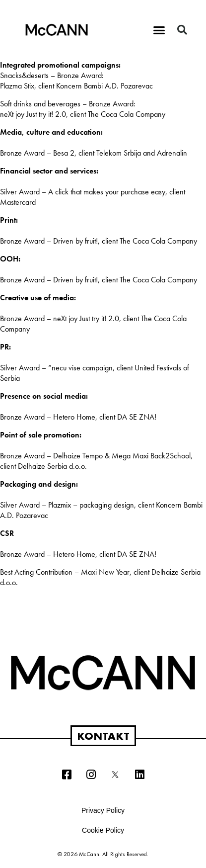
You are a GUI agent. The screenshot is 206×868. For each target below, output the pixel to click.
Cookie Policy (103, 830)
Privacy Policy (103, 810)
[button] (159, 30)
